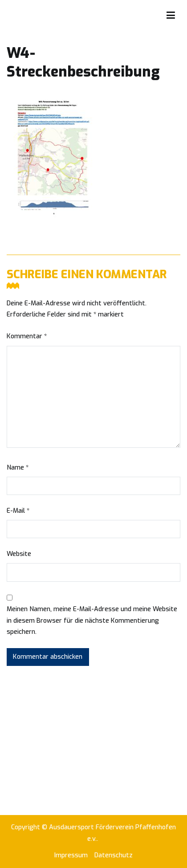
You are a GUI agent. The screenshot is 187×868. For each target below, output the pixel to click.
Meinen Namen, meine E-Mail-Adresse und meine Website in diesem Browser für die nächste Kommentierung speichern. (92, 621)
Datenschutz (114, 855)
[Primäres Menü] (171, 16)
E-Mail (18, 511)
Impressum (71, 855)
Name (18, 468)
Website (19, 554)
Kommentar (27, 336)
